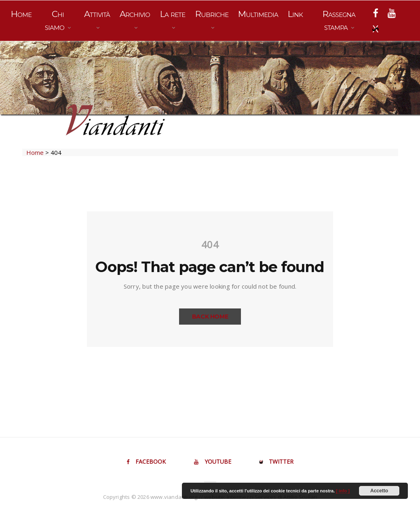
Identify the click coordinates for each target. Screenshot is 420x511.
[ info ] (343, 491)
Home (21, 14)
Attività (97, 14)
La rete (173, 14)
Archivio (135, 14)
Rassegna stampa (339, 20)
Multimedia (258, 14)
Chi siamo (56, 20)
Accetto (379, 491)
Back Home (210, 317)
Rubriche (212, 14)
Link (295, 14)
